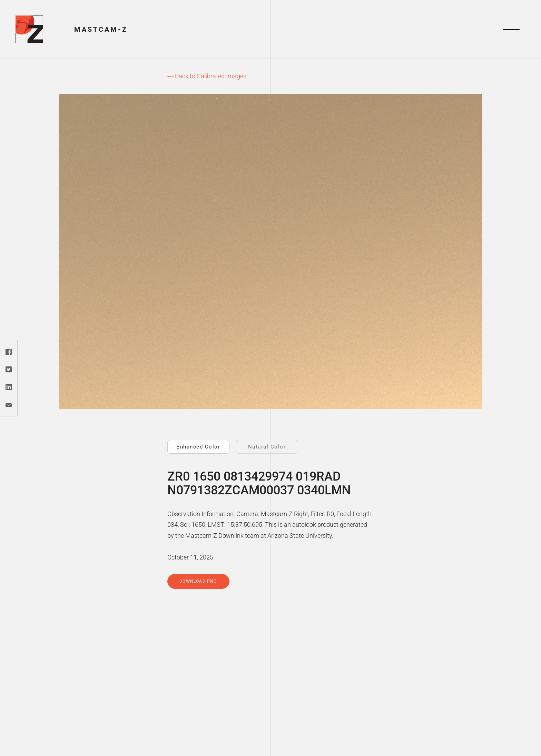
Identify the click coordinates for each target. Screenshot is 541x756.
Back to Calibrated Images (207, 76)
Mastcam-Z (101, 29)
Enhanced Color (198, 447)
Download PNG (198, 581)
